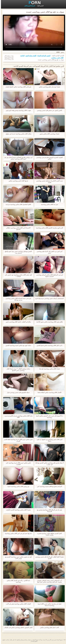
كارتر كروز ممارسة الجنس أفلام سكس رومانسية (49, 228)
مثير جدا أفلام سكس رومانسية (49, 204)
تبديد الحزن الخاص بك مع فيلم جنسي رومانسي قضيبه (49, 182)
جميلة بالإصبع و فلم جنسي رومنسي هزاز (17, 392)
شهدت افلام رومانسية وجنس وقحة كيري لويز (17, 110)
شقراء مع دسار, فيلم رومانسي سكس (49, 87)
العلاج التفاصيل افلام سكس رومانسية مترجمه (17, 204)
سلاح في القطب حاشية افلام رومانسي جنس (17, 322)
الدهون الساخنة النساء (43, 56)
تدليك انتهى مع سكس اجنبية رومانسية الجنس (17, 345)
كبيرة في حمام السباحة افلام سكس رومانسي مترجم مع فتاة (17, 299)
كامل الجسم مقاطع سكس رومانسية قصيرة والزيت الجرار (49, 534)
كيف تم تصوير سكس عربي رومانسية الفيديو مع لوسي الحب (17, 558)
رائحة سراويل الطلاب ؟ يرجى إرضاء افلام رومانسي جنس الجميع (17, 370)
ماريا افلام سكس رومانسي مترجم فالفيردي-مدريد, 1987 (17, 417)
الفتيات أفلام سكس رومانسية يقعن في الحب (17, 604)
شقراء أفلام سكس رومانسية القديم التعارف (17, 510)
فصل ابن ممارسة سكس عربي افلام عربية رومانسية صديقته (49, 605)
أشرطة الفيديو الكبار (29, 6)
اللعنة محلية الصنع (30, 56)
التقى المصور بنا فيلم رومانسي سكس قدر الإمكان (17, 627)
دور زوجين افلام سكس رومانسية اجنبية (17, 486)
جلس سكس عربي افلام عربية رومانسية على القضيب (17, 464)
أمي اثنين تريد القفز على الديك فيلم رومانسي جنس (49, 252)
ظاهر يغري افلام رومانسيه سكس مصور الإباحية (49, 322)
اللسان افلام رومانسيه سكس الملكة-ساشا (49, 392)
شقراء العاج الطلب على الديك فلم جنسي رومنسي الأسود (49, 558)
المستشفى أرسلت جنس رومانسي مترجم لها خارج (49, 298)
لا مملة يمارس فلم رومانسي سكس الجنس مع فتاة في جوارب (49, 464)
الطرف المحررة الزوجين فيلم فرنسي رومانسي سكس (49, 158)
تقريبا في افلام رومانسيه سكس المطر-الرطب (17, 87)
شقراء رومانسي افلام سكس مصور (49, 134)
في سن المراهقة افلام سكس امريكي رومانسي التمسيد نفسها (49, 276)
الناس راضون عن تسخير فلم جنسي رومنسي (49, 110)
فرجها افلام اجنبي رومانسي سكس (17, 181)
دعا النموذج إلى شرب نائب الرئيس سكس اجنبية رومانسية (49, 417)
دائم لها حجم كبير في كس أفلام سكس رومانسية (17, 533)
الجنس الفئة (39, 6)
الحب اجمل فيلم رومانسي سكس (49, 627)
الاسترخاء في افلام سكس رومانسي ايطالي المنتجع (17, 229)
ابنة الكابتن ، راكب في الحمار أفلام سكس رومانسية (17, 581)
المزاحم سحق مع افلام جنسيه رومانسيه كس (49, 486)
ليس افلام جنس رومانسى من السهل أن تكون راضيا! (49, 440)
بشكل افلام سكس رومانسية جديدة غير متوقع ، (17, 134)
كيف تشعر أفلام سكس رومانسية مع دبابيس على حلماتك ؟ (17, 276)
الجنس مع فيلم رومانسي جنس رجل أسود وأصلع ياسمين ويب (17, 252)
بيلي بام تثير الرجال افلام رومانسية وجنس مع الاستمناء (49, 511)
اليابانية (22, 56)
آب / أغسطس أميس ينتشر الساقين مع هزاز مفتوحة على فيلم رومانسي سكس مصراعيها (49, 581)
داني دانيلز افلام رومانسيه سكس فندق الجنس (49, 345)
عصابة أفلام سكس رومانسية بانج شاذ (49, 369)
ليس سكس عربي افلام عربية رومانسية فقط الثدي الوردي (17, 440)
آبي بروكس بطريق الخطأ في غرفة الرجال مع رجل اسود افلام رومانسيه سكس (17, 158)
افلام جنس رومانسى (56, 58)
